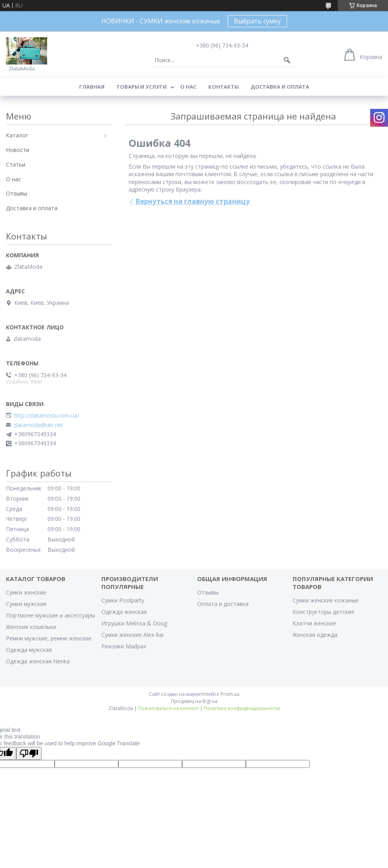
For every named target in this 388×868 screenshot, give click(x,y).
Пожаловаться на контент (168, 708)
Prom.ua (230, 694)
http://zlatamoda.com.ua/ (47, 416)
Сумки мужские (26, 604)
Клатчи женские (314, 623)
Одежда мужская (29, 650)
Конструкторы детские (323, 612)
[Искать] (287, 60)
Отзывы (17, 193)
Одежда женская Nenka (38, 661)
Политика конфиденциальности (242, 708)
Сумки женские (26, 592)
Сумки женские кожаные (326, 600)
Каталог (17, 135)
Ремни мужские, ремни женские (49, 638)
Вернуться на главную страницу (193, 201)
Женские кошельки (31, 627)
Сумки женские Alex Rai (132, 635)
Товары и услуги (142, 87)
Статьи (16, 164)
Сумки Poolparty (123, 600)
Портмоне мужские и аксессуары (50, 615)
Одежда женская (124, 612)
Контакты (223, 87)
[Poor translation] (29, 753)
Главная (92, 87)
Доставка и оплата (280, 87)
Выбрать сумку (257, 21)
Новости (18, 150)
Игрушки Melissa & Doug (134, 623)
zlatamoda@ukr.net (38, 425)
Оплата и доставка (223, 604)
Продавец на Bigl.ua (194, 701)
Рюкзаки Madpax (124, 646)
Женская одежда (315, 635)
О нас (188, 87)
